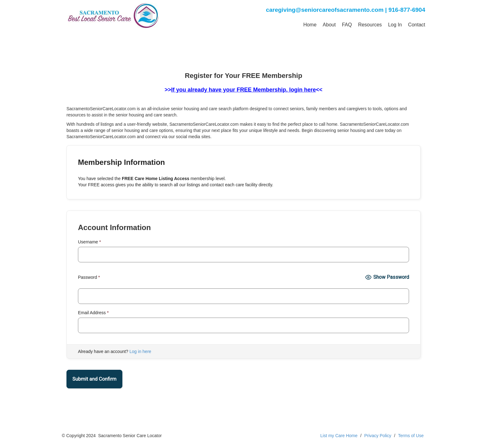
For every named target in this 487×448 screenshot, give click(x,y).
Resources (370, 25)
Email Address (93, 313)
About (329, 25)
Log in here (140, 351)
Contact (417, 25)
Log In (395, 25)
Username (89, 242)
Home (310, 25)
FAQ (347, 25)
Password (89, 277)
